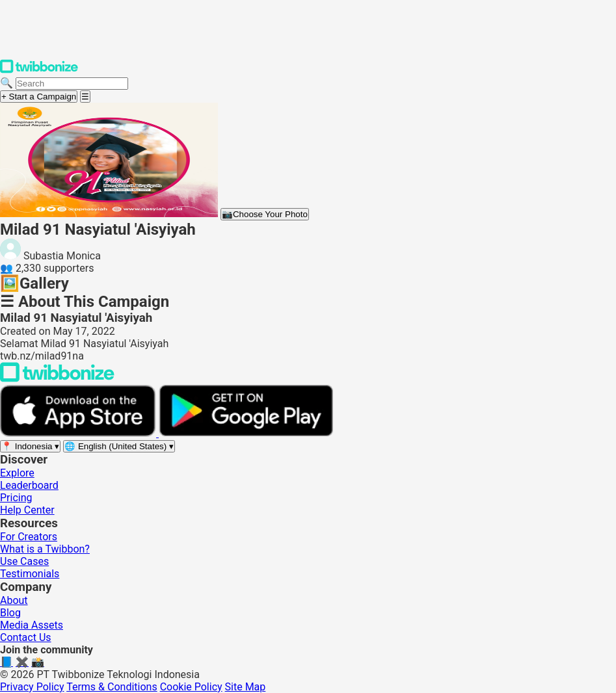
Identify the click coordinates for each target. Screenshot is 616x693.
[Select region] (30, 446)
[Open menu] (85, 97)
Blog (10, 613)
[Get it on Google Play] (246, 433)
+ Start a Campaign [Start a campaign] (39, 97)
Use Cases (24, 561)
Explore (17, 473)
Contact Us (26, 637)
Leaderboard (29, 485)
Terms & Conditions (112, 687)
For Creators (29, 537)
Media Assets (32, 625)
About (14, 600)
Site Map (246, 687)
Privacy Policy (32, 687)
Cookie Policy (191, 687)
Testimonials (30, 574)
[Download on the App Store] (79, 433)
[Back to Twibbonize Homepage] (57, 379)
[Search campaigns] (72, 84)
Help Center (27, 510)
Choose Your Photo (265, 214)
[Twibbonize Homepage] (39, 71)
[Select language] (119, 446)
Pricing (16, 498)
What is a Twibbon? (45, 549)
